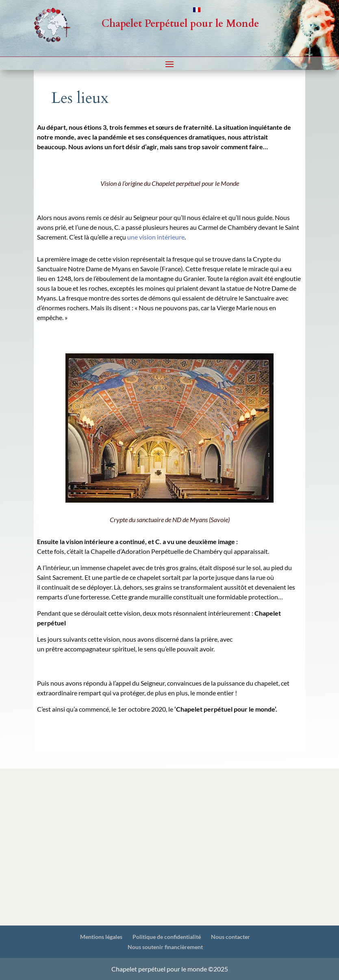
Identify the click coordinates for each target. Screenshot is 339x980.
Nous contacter (230, 937)
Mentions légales (101, 937)
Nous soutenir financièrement (165, 947)
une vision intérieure (156, 237)
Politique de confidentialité (167, 937)
